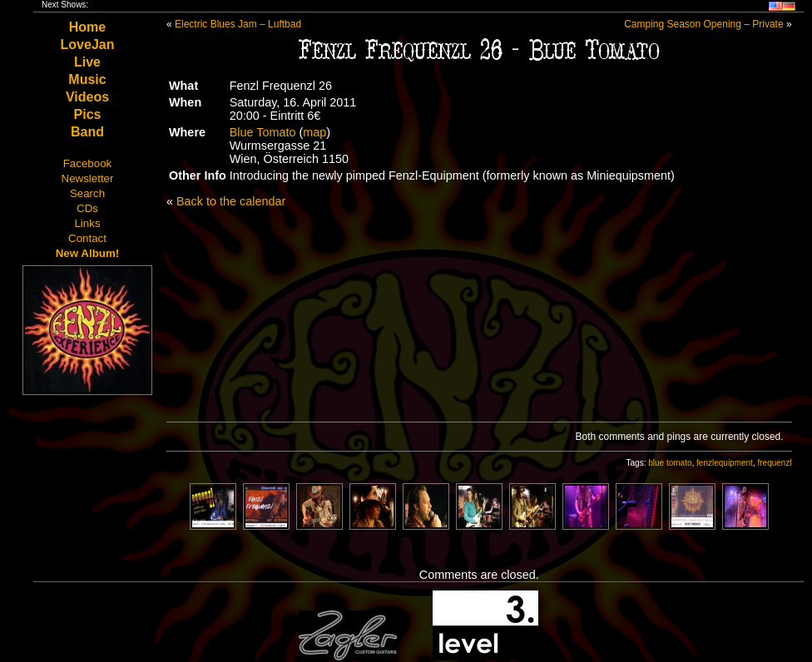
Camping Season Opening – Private (703, 24)
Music (87, 79)
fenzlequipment (725, 463)
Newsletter (88, 178)
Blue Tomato (263, 132)
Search (87, 193)
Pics (88, 114)
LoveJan (88, 44)
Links (87, 223)
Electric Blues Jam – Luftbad (238, 24)
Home (87, 27)
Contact (87, 238)
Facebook (88, 163)
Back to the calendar (231, 201)
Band (87, 132)
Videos (87, 97)
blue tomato (670, 463)
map (314, 132)
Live (87, 62)
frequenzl (774, 463)
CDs (87, 208)
